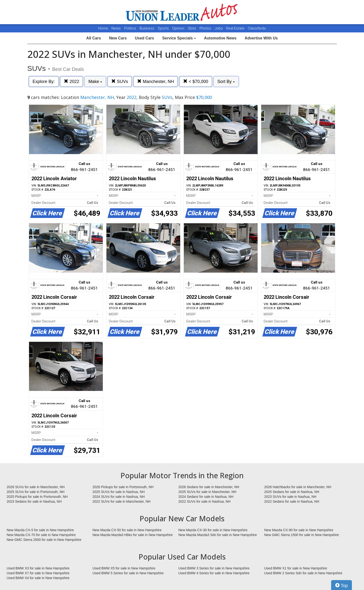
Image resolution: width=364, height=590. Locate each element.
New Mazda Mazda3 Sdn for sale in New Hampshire (218, 535)
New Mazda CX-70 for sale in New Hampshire (41, 535)
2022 (71, 81)
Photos (206, 28)
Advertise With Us (261, 38)
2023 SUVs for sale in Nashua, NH (290, 497)
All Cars (94, 38)
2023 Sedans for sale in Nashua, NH (34, 501)
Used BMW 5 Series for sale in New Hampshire (128, 573)
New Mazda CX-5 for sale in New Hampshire (40, 530)
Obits (192, 28)
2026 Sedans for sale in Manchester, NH (209, 487)
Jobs (219, 28)
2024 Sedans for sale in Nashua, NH (206, 497)
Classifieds (257, 28)
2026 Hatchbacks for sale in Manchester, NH (298, 487)
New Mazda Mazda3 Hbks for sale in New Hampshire (133, 535)
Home (103, 28)
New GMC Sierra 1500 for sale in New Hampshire (302, 535)
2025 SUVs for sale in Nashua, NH (119, 492)
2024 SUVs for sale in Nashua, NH (119, 497)
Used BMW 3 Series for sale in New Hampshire (214, 568)
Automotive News (220, 38)
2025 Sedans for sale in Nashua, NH (292, 492)
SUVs (120, 81)
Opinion (179, 28)
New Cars (118, 38)
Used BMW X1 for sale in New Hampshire (296, 568)
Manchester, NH (156, 81)
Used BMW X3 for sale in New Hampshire (38, 568)
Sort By (226, 82)
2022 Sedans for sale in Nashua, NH (292, 501)
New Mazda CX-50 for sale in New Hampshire (127, 530)
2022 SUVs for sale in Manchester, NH (122, 501)
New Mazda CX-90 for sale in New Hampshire (299, 530)
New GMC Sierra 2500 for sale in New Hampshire (44, 540)
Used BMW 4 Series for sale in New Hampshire (214, 573)
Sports (164, 28)
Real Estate (236, 28)
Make (95, 82)
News (116, 28)
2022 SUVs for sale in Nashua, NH (205, 501)
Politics (130, 28)
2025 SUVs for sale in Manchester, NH (208, 492)
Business (147, 28)
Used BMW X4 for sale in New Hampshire (38, 578)
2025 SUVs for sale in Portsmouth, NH (36, 492)
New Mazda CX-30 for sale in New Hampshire (213, 530)
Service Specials (179, 38)
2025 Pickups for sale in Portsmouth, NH (37, 497)
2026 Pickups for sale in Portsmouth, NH (123, 487)
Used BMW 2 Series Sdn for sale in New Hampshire (303, 573)
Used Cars (145, 38)
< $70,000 (196, 81)
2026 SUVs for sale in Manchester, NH (36, 487)
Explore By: (44, 82)
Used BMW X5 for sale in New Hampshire (124, 568)
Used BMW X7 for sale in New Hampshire (38, 573)
